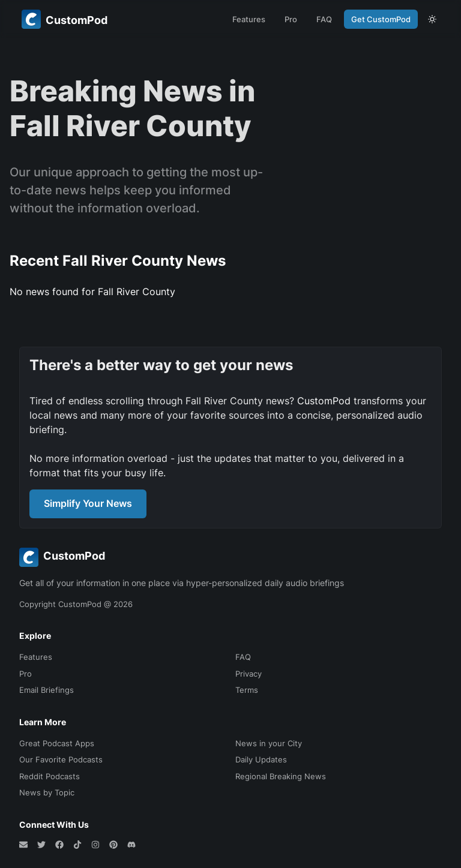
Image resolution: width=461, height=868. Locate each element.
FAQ (324, 19)
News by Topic (47, 792)
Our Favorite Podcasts (61, 759)
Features (249, 19)
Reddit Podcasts (50, 776)
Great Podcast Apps (57, 743)
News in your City (269, 743)
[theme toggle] (432, 19)
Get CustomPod (381, 19)
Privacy (249, 674)
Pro (291, 19)
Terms (247, 690)
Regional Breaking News (281, 776)
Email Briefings (47, 690)
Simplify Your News (88, 503)
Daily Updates (261, 759)
